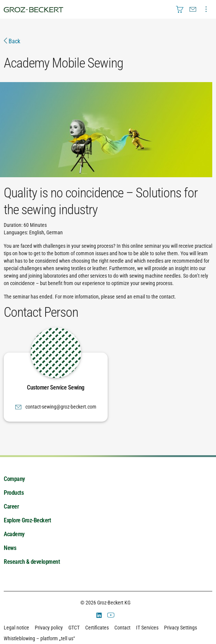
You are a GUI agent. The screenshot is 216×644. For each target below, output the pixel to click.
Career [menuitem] (11, 507)
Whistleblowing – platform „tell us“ (39, 638)
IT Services (147, 628)
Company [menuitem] (14, 479)
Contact (122, 628)
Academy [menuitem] (14, 534)
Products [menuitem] (14, 493)
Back (12, 41)
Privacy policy (49, 628)
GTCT (74, 628)
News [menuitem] (10, 548)
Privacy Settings (180, 628)
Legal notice (16, 628)
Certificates (97, 628)
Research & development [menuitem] (32, 562)
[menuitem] (180, 9)
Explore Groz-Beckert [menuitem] (27, 520)
